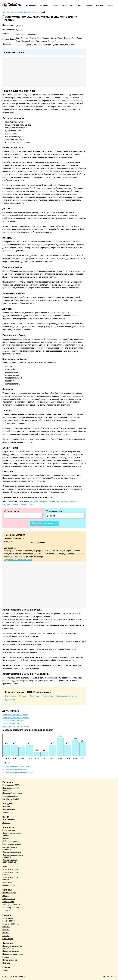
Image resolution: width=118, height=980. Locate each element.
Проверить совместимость (44, 523)
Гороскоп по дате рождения (10, 848)
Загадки (6, 957)
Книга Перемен (9, 921)
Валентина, (54, 501)
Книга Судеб (8, 918)
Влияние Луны (9, 885)
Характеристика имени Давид (15, 715)
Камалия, (74, 501)
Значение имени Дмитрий (13, 721)
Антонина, (34, 501)
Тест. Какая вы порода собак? (18, 767)
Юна (31, 504)
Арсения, (44, 501)
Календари (30, 6)
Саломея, (7, 504)
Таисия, (15, 504)
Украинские (34, 696)
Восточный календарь (12, 844)
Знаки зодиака (9, 830)
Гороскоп (6, 838)
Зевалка (6, 936)
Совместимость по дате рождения (13, 856)
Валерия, (65, 501)
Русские (23, 696)
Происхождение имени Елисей (16, 727)
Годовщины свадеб (11, 799)
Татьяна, (24, 504)
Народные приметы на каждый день (12, 947)
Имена (55, 6)
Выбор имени (9, 820)
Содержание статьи (15, 52)
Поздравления (9, 809)
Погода (5, 896)
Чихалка (6, 927)
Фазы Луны (7, 882)
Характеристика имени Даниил (16, 718)
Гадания (100, 6)
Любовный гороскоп (11, 841)
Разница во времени (11, 905)
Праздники (44, 6)
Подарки (6, 963)
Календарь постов (10, 796)
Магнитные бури (9, 893)
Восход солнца (9, 899)
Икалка (5, 933)
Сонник (110, 6)
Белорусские (11, 696)
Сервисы (88, 6)
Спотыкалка (8, 939)
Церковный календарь (12, 793)
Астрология (67, 6)
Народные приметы (11, 951)
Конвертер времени (11, 908)
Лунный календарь (10, 869)
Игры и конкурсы (10, 960)
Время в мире (8, 902)
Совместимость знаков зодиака (12, 834)
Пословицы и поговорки (13, 954)
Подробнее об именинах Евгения (18, 560)
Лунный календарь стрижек (10, 873)
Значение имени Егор (12, 724)
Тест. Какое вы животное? (16, 770)
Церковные (10, 700)
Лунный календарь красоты (10, 878)
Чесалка (6, 930)
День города (8, 812)
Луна (78, 6)
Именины (6, 823)
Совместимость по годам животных (10, 861)
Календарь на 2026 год (12, 785)
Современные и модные (67, 696)
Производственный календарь (11, 789)
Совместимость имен (12, 852)
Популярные (48, 696)
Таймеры (6, 910)
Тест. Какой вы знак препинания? (19, 772)
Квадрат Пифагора (10, 924)
